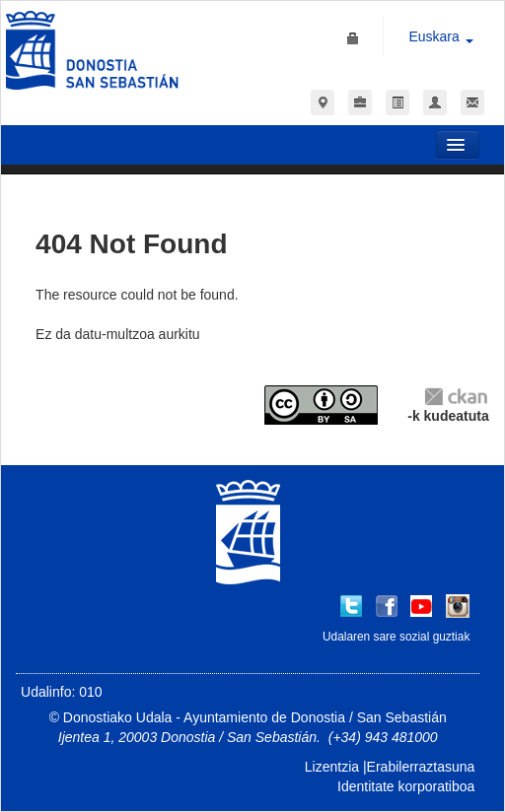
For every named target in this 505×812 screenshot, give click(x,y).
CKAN (456, 396)
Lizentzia (332, 767)
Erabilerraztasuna (421, 767)
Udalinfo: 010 (62, 692)
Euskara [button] (440, 36)
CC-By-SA (324, 405)
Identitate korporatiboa (406, 786)
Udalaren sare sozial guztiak (396, 637)
